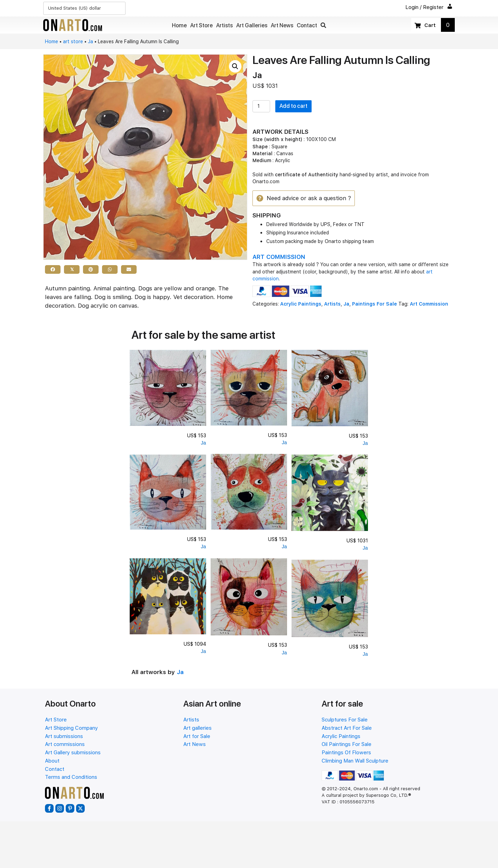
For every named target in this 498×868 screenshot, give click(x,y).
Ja (90, 41)
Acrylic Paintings (301, 304)
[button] (323, 25)
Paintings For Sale (375, 304)
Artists (332, 304)
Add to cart (293, 106)
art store (73, 41)
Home (52, 41)
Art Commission (429, 304)
